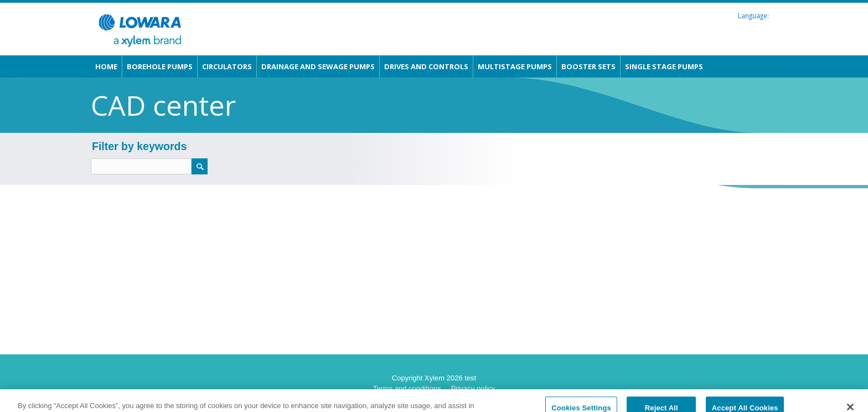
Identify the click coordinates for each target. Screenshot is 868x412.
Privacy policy (473, 388)
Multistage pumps (515, 66)
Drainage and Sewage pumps (318, 66)
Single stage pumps (664, 66)
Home (106, 66)
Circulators (227, 66)
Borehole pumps (160, 66)
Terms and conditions (407, 388)
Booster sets (588, 66)
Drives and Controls (426, 66)
